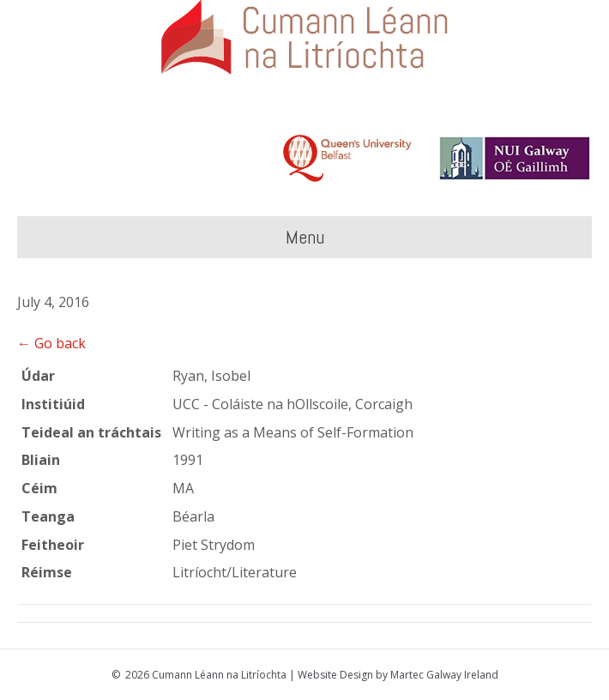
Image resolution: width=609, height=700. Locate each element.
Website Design (335, 675)
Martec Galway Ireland (444, 675)
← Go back (51, 343)
